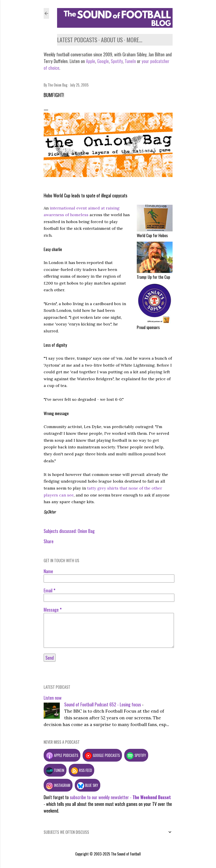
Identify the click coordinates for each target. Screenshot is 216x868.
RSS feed (81, 770)
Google (102, 61)
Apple (91, 61)
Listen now (53, 698)
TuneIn (130, 61)
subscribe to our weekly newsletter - (120, 797)
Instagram (58, 785)
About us (112, 40)
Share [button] (49, 541)
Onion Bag (86, 531)
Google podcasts (102, 755)
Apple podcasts (62, 755)
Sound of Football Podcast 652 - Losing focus (103, 704)
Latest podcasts (77, 40)
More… (134, 40)
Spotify (117, 61)
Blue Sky (88, 785)
